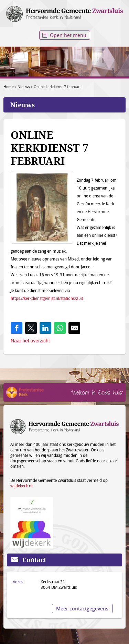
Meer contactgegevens (82, 608)
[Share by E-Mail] (74, 328)
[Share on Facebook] (17, 328)
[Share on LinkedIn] (45, 328)
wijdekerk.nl (21, 486)
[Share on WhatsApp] (60, 328)
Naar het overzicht (30, 341)
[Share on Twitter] (31, 328)
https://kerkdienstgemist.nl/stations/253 (47, 298)
